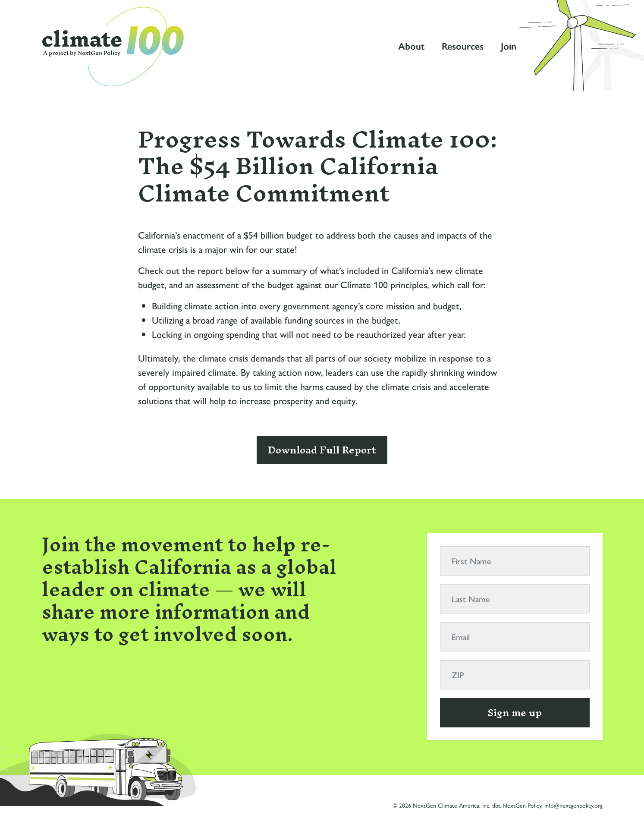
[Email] (515, 637)
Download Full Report (322, 450)
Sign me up (515, 713)
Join (509, 46)
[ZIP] (515, 675)
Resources (463, 46)
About (411, 46)
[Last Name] (515, 599)
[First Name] (515, 561)
